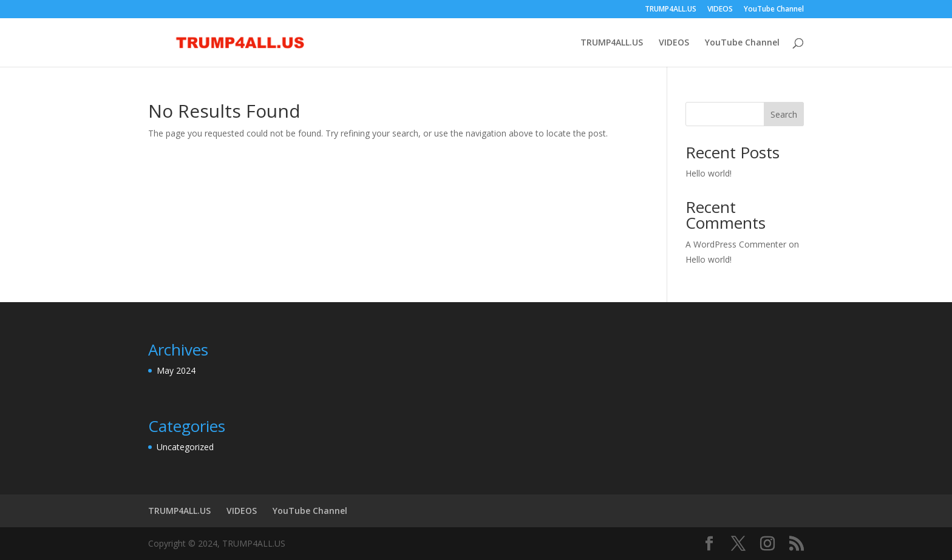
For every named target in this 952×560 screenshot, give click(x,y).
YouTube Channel (774, 10)
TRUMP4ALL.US (671, 10)
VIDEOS (720, 10)
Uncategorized (185, 447)
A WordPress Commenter (736, 244)
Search (784, 114)
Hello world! (709, 173)
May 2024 (176, 370)
